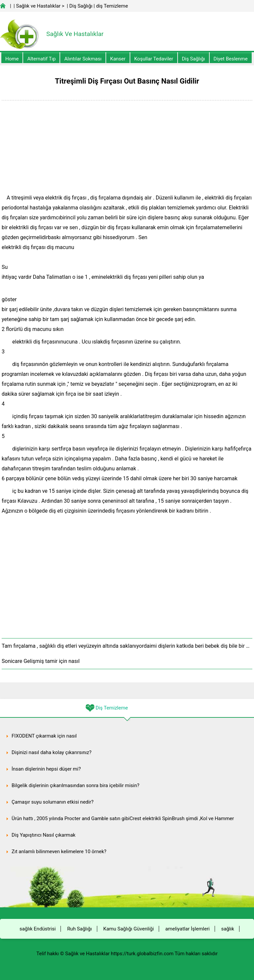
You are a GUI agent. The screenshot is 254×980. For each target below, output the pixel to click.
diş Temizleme (112, 6)
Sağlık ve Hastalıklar (39, 6)
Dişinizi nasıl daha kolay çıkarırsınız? (52, 752)
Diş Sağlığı (81, 6)
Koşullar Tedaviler (154, 59)
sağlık (228, 929)
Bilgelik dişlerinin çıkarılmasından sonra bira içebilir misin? (75, 785)
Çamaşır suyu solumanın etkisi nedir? (53, 802)
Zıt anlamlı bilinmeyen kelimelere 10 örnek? (59, 852)
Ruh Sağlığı (79, 929)
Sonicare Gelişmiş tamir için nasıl (41, 661)
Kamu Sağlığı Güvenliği (128, 929)
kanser (118, 59)
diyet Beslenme (231, 59)
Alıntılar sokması (83, 59)
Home (12, 59)
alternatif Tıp (41, 59)
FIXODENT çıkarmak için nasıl (44, 736)
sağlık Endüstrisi (38, 929)
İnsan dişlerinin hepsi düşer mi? (46, 769)
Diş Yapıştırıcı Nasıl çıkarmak (43, 835)
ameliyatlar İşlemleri (188, 929)
